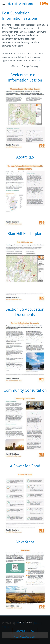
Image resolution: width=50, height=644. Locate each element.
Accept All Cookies (25, 637)
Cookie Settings (25, 631)
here (39, 61)
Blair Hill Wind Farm (20, 4)
